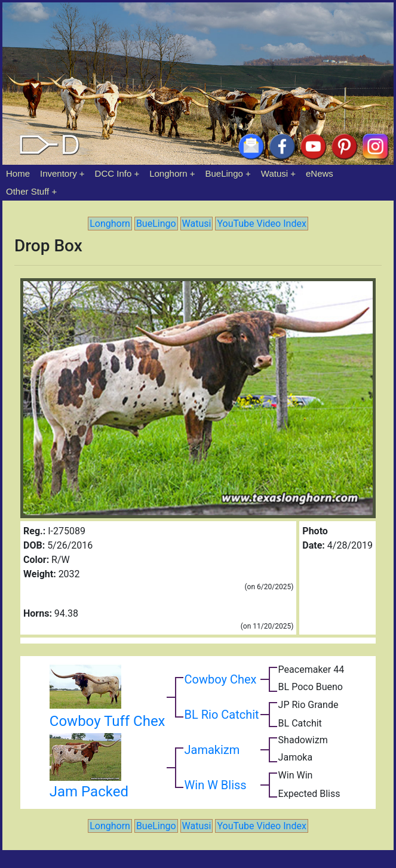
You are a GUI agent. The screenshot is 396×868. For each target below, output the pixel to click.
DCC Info (113, 173)
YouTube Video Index (261, 224)
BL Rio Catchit (222, 715)
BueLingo (224, 173)
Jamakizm (212, 750)
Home (18, 173)
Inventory (59, 173)
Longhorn (168, 173)
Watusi (274, 173)
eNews (320, 173)
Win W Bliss (216, 785)
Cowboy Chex (221, 679)
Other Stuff (27, 191)
